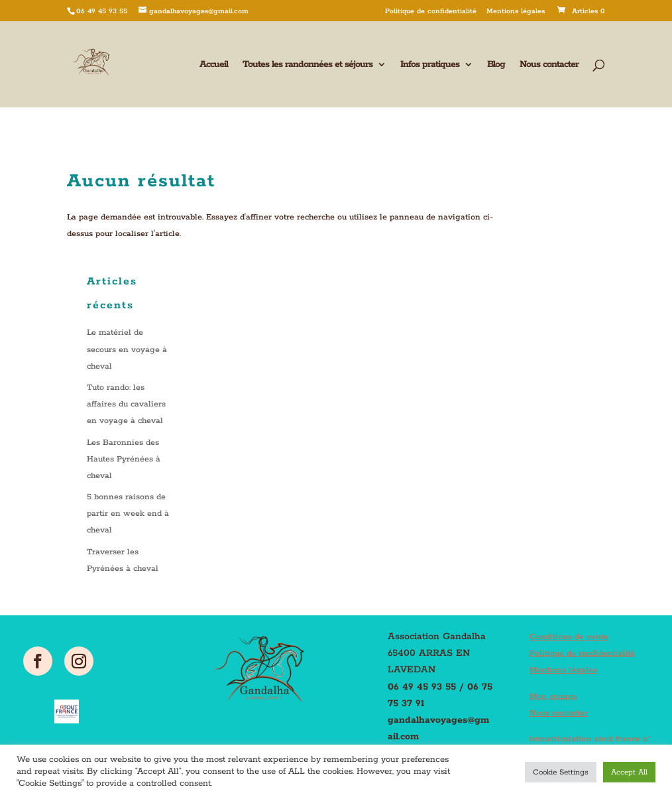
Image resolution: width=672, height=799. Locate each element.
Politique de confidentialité (431, 12)
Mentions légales (516, 12)
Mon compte (553, 697)
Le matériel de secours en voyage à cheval (127, 349)
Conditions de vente (569, 637)
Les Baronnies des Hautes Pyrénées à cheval (124, 459)
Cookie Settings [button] (561, 772)
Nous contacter (549, 65)
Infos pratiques (430, 65)
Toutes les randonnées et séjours (308, 65)
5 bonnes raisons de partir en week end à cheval (128, 514)
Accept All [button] (629, 772)
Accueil (214, 65)
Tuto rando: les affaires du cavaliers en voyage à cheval (126, 404)
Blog (496, 65)
